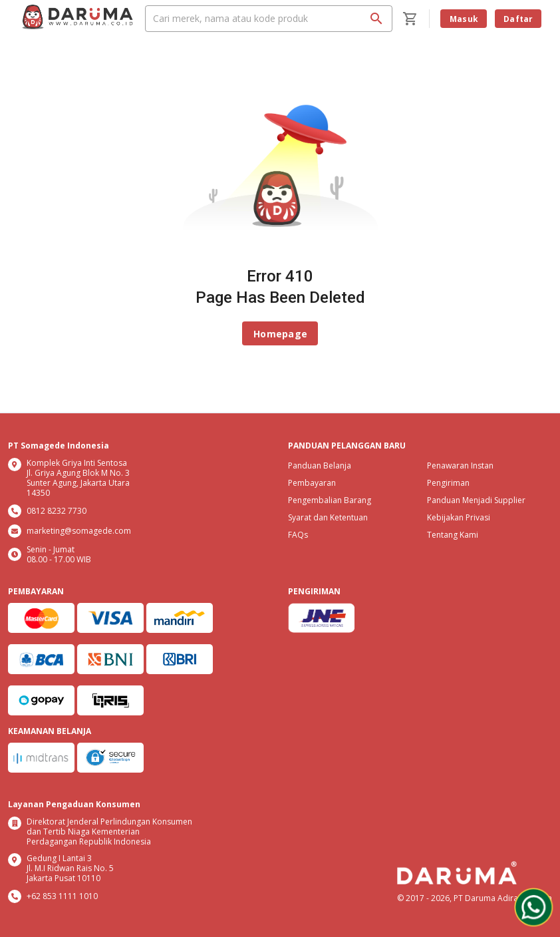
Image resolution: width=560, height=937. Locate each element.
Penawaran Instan (460, 466)
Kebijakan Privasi (459, 517)
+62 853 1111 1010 (62, 896)
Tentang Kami (453, 535)
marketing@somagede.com (79, 531)
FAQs (298, 535)
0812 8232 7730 (57, 511)
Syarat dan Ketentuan (328, 517)
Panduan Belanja (320, 466)
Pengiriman (448, 483)
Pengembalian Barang (330, 500)
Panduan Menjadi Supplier (476, 500)
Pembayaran (312, 483)
